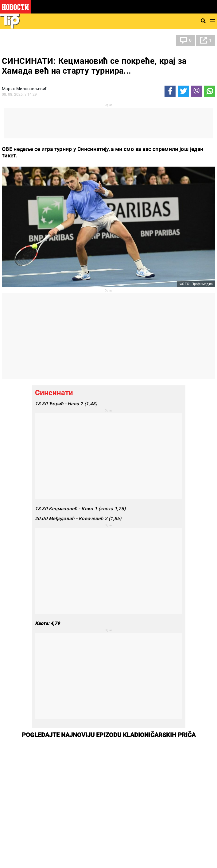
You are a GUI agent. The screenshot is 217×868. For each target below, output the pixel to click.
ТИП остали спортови (32, 40)
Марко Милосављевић (25, 89)
